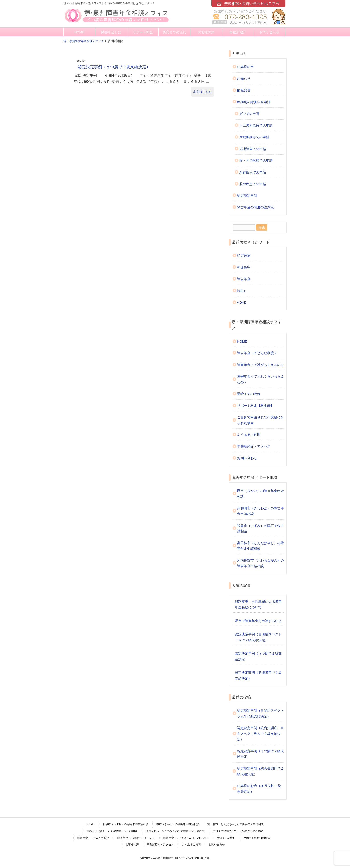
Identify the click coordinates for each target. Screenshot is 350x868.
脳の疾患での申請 (253, 184)
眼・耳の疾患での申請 (256, 160)
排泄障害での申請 (253, 149)
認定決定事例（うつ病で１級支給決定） (114, 67)
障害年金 (244, 279)
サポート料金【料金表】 (255, 406)
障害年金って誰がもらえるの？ (260, 365)
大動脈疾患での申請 (254, 137)
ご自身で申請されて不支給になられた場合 (260, 420)
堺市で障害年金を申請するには (258, 621)
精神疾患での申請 (253, 172)
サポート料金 (143, 32)
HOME (79, 32)
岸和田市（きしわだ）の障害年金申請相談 (260, 511)
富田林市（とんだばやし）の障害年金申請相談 (260, 546)
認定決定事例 (247, 195)
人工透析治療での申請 (256, 125)
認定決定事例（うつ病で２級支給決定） (258, 656)
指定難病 (244, 255)
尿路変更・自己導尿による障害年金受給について (258, 604)
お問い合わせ (270, 32)
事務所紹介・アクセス (254, 446)
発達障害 (244, 267)
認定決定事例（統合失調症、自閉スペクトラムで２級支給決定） (260, 734)
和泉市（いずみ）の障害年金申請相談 (260, 528)
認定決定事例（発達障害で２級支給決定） (258, 675)
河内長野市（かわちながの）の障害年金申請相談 (260, 563)
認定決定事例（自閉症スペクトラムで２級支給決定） (258, 637)
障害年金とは (111, 32)
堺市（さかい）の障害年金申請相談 (260, 494)
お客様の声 (206, 32)
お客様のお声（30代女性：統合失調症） (259, 789)
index (241, 291)
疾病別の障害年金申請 (254, 102)
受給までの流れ (174, 32)
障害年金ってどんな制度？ (257, 353)
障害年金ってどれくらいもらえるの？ (260, 379)
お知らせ (244, 79)
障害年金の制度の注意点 (255, 207)
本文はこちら (202, 92)
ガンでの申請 (249, 114)
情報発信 (244, 90)
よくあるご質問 (249, 435)
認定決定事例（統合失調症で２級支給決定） (260, 771)
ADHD (242, 302)
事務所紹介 (238, 32)
